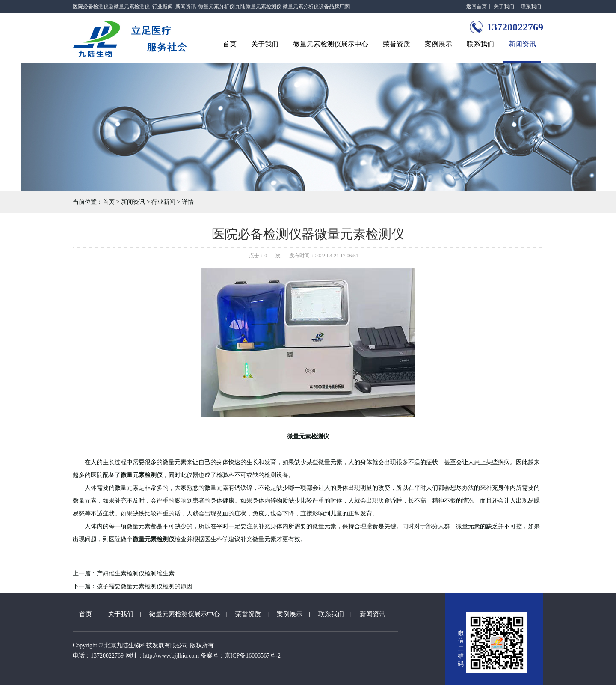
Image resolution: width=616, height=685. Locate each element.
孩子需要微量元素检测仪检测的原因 (145, 586)
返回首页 (477, 6)
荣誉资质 (397, 44)
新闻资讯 (522, 44)
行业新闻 (163, 202)
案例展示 (438, 44)
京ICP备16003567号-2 (253, 656)
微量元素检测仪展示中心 (331, 44)
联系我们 (531, 6)
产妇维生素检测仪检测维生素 (136, 573)
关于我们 (504, 6)
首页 (230, 44)
